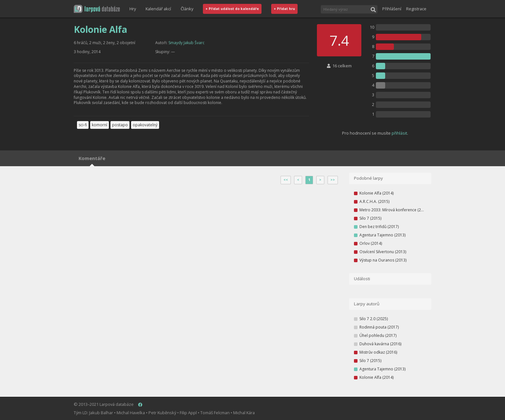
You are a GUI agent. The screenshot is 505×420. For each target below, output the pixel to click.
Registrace (416, 9)
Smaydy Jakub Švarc (186, 43)
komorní (100, 125)
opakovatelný (145, 125)
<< (286, 180)
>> (333, 180)
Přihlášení (392, 9)
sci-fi (83, 125)
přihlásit (399, 133)
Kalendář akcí (158, 9)
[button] (97, 9)
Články (187, 9)
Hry (133, 9)
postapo (120, 125)
